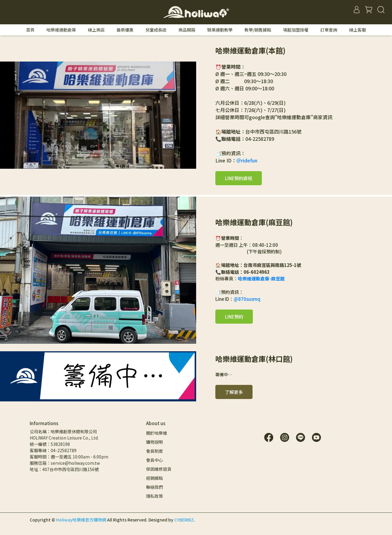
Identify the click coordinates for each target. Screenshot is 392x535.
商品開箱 (187, 30)
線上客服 (358, 30)
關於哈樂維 (157, 433)
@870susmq (247, 299)
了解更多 (234, 392)
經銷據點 (154, 478)
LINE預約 (234, 317)
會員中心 (154, 460)
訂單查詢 (329, 30)
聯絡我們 (154, 487)
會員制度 (154, 451)
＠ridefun (247, 160)
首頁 (30, 30)
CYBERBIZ (184, 520)
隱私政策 (154, 496)
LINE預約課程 (239, 178)
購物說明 (154, 442)
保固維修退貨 (159, 469)
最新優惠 (125, 30)
